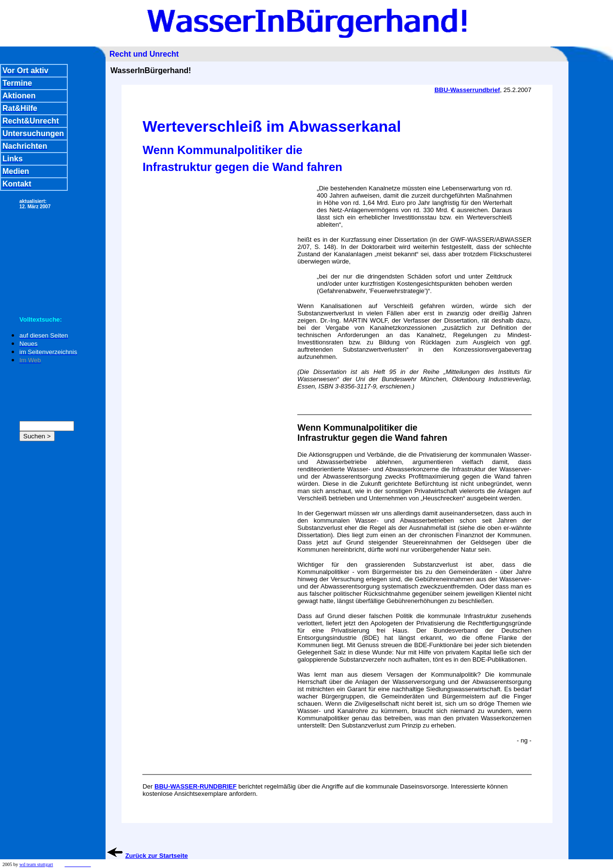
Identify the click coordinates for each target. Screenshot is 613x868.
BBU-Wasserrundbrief (467, 90)
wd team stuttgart (36, 864)
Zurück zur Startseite (157, 856)
